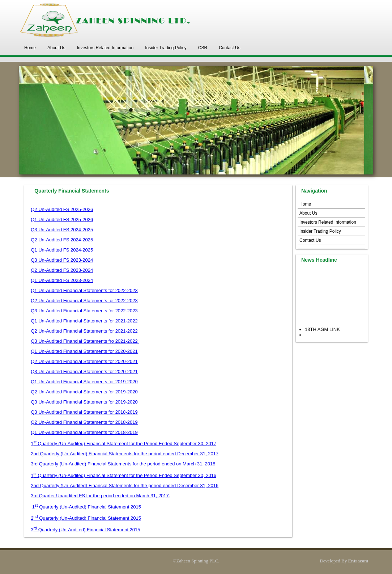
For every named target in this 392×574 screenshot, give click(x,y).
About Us (56, 48)
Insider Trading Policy (166, 48)
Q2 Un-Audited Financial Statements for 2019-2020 (84, 392)
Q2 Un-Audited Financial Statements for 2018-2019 (84, 422)
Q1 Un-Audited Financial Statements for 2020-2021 (84, 351)
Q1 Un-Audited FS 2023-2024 (62, 280)
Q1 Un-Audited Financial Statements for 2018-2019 (84, 432)
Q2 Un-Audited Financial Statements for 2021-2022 (84, 331)
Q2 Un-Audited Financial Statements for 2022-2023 (84, 301)
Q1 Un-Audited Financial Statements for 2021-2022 (84, 321)
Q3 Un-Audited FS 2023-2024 (62, 260)
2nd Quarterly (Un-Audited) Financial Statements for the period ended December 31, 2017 (125, 454)
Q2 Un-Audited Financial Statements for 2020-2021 (84, 361)
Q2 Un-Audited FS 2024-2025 (62, 240)
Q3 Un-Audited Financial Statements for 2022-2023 (84, 311)
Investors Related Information (105, 48)
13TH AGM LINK (322, 331)
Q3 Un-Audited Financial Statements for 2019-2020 (84, 402)
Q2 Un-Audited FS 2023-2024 (62, 270)
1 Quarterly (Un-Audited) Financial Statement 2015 (87, 507)
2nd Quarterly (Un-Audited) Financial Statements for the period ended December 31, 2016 (125, 486)
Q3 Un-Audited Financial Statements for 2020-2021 (84, 372)
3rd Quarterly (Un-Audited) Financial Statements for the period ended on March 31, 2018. (124, 464)
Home (30, 48)
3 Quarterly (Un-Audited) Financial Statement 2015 (85, 530)
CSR (203, 48)
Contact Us (229, 48)
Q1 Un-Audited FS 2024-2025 (62, 250)
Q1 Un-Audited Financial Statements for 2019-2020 (84, 382)
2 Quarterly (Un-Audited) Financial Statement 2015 (86, 518)
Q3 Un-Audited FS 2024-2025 (62, 230)
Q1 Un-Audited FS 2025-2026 (62, 220)
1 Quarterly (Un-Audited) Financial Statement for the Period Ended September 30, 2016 (123, 475)
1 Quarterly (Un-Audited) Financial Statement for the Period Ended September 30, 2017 (123, 444)
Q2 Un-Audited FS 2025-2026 (62, 209)
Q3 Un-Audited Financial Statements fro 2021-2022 (85, 341)
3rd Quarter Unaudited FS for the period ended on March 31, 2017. (100, 496)
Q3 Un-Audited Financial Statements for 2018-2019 (84, 412)
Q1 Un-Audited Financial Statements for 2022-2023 (84, 290)
